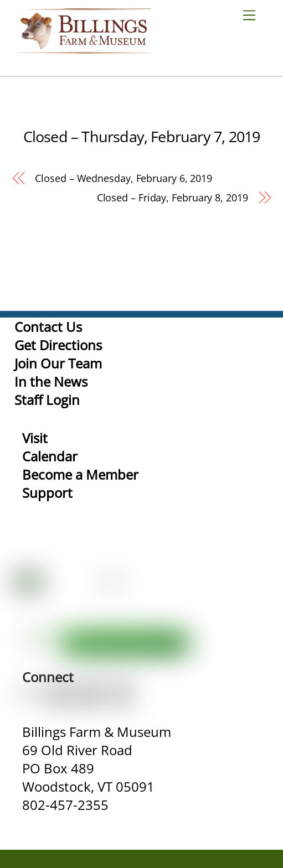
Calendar (50, 456)
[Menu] (254, 15)
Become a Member (80, 474)
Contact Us (48, 327)
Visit (35, 438)
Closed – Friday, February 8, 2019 (173, 197)
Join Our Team (58, 363)
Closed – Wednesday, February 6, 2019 (124, 178)
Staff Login (47, 400)
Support (47, 493)
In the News (51, 381)
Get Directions (58, 345)
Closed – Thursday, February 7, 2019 (142, 136)
